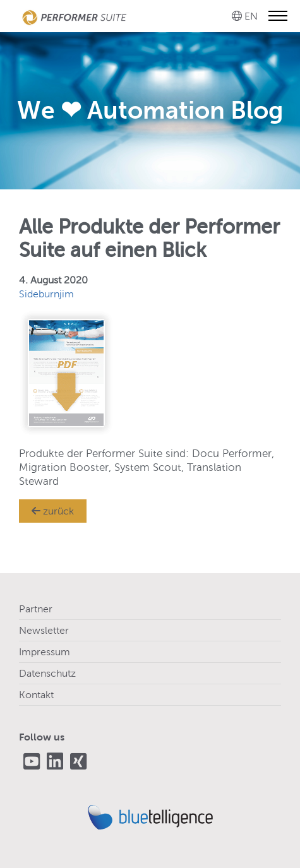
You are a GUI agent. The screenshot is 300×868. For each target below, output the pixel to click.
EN (251, 16)
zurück (53, 511)
